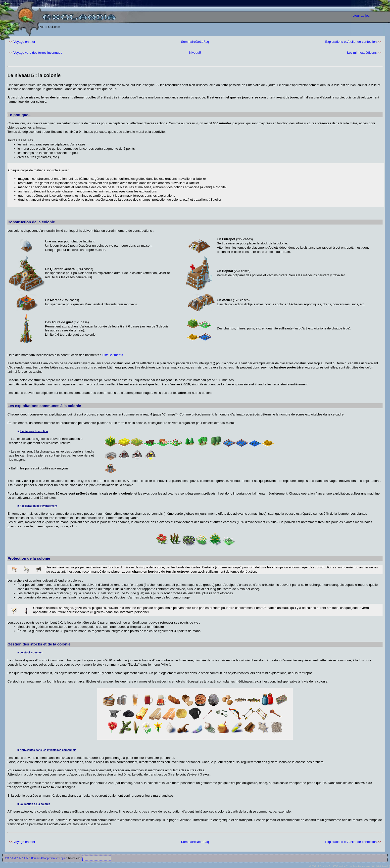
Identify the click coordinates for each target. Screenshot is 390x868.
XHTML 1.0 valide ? (319, 866)
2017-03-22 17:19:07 (17, 858)
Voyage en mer (24, 42)
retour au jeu (361, 16)
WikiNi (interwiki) (381, 866)
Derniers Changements (44, 858)
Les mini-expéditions (362, 53)
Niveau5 (195, 53)
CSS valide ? (341, 866)
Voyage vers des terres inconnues (38, 53)
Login (62, 858)
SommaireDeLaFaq (195, 42)
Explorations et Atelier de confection (351, 42)
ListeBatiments (112, 355)
